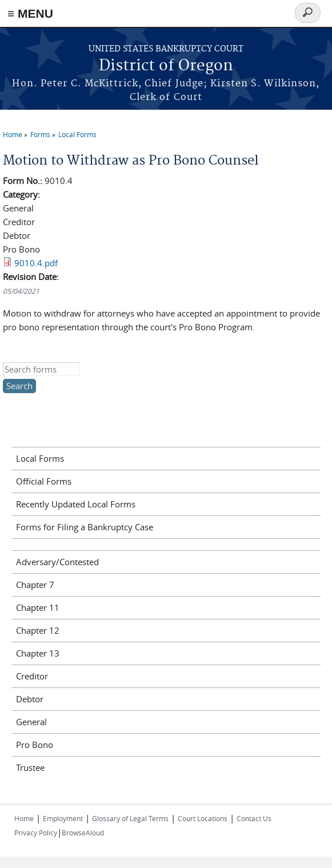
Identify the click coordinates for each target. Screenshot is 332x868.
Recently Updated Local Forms (76, 504)
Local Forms (77, 134)
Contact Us (254, 818)
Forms (40, 134)
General (31, 722)
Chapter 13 (38, 653)
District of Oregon (166, 66)
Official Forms (44, 481)
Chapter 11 (38, 607)
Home (13, 134)
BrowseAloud (83, 833)
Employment (63, 818)
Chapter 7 (35, 585)
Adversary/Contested (57, 562)
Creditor (32, 676)
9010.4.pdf (36, 263)
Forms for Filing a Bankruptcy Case (85, 527)
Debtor (30, 699)
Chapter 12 (38, 630)
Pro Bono (35, 745)
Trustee (30, 767)
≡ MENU (30, 13)
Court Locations (203, 818)
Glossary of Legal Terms (130, 818)
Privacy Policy (36, 833)
